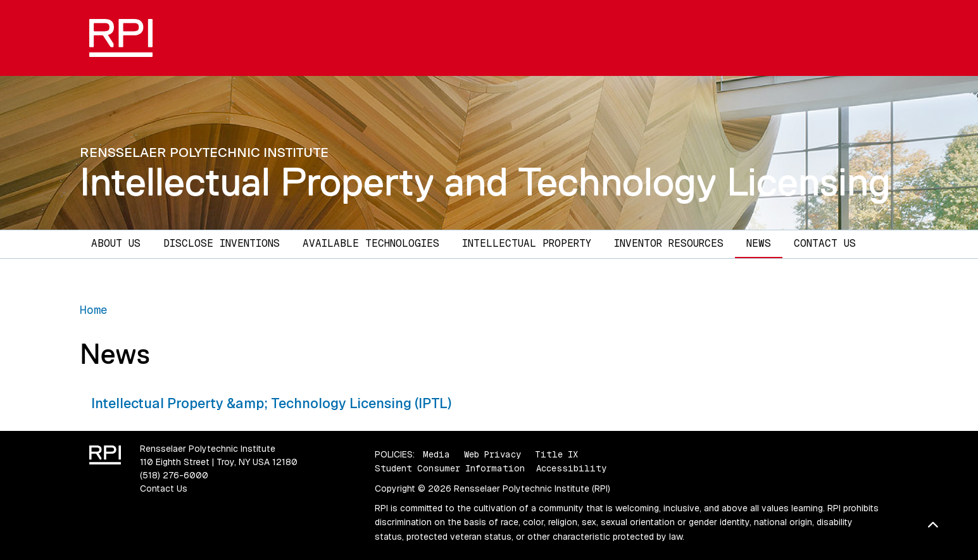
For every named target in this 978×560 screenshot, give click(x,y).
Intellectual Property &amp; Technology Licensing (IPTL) (271, 403)
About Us (116, 243)
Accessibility (571, 468)
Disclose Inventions (222, 243)
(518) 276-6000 (174, 475)
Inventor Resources (669, 243)
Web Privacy (492, 454)
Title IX (556, 454)
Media (436, 454)
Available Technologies (371, 243)
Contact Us (825, 243)
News (759, 243)
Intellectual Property (527, 243)
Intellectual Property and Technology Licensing (485, 182)
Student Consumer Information (450, 468)
